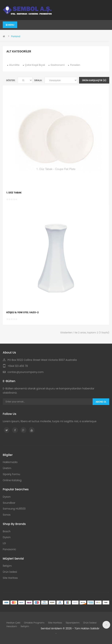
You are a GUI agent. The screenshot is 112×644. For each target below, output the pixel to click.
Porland (16, 36)
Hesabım (12, 626)
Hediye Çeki (13, 623)
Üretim (7, 468)
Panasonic (9, 549)
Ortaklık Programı (34, 623)
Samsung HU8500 (14, 509)
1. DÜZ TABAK (14, 193)
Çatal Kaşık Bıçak (35, 65)
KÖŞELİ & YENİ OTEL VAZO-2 (23, 312)
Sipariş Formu (11, 474)
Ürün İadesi (10, 572)
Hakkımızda (10, 462)
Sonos (7, 515)
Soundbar (9, 503)
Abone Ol (101, 402)
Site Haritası (10, 578)
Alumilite (14, 65)
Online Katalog (12, 480)
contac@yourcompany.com (26, 372)
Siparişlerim (73, 623)
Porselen (75, 65)
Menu (10, 25)
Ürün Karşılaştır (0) (94, 80)
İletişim (7, 566)
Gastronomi (58, 65)
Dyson (7, 497)
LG (4, 543)
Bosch (7, 531)
